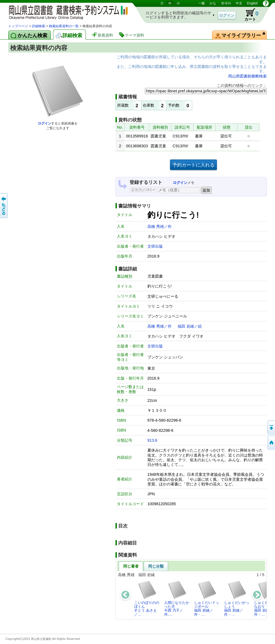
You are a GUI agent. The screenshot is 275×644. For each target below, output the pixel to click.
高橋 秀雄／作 (159, 226)
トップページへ (271, 443)
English (252, 3)
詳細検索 (38, 26)
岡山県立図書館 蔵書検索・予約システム (66, 12)
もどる (4, 206)
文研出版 (155, 246)
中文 (239, 3)
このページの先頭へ (271, 427)
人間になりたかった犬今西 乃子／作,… (177, 598)
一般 (202, 3)
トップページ (18, 26)
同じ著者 (131, 566)
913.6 (152, 440)
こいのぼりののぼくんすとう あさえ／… (147, 598)
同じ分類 (156, 566)
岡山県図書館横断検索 (248, 76)
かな (213, 3)
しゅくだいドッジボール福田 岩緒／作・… (207, 598)
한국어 (226, 3)
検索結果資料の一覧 (64, 26)
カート (249, 15)
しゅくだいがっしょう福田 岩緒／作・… (237, 598)
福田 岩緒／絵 (190, 326)
